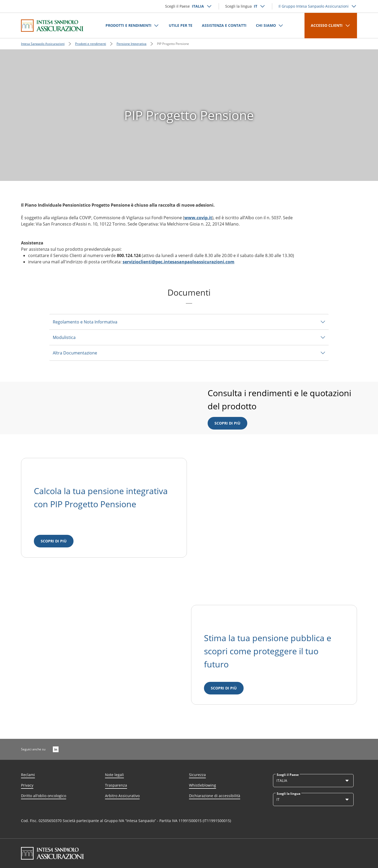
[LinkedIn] (56, 749)
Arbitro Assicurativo (122, 796)
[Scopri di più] (54, 541)
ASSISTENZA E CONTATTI (224, 25)
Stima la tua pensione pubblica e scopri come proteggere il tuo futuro (268, 651)
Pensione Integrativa (132, 44)
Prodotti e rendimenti (91, 44)
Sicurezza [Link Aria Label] (197, 775)
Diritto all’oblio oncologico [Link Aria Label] (44, 796)
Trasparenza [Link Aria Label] (116, 785)
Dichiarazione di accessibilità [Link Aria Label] (215, 796)
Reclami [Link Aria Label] (28, 775)
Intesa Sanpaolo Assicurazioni (43, 44)
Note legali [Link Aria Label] (114, 775)
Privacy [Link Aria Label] (27, 785)
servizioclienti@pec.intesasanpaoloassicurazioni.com (178, 262)
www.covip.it (198, 218)
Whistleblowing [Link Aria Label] (203, 785)
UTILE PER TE (181, 25)
